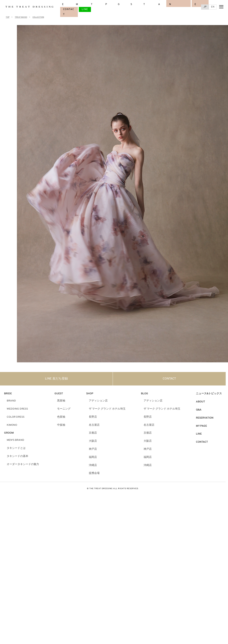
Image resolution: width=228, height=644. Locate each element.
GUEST (59, 394)
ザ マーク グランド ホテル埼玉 (107, 409)
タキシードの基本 (17, 456)
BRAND (11, 401)
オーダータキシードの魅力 (23, 464)
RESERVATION (205, 418)
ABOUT (200, 402)
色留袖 (61, 417)
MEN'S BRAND (15, 440)
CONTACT (169, 379)
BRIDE (8, 394)
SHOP (90, 394)
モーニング (64, 409)
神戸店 (93, 449)
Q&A (199, 410)
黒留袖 (61, 401)
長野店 (93, 417)
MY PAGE (201, 426)
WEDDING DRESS (17, 409)
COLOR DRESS (16, 417)
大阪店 (93, 441)
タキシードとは (16, 448)
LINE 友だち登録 (56, 379)
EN (213, 7)
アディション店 (98, 401)
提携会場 (94, 473)
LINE (85, 9)
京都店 (93, 433)
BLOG (144, 394)
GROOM (9, 433)
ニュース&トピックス (209, 394)
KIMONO (12, 425)
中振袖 (61, 425)
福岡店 (93, 457)
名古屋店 (94, 425)
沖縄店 (93, 465)
